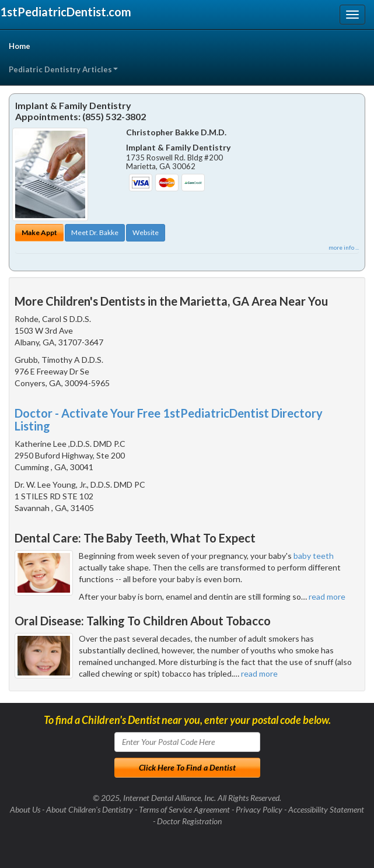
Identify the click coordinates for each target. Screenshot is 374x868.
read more (327, 596)
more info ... (344, 247)
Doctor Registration (189, 821)
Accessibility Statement (326, 809)
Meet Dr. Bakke (95, 232)
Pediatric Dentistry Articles (63, 69)
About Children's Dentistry (90, 809)
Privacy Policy (259, 809)
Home (20, 46)
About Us (25, 809)
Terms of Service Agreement (184, 809)
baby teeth (314, 556)
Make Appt (39, 232)
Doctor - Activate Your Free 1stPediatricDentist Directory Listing (169, 419)
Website (146, 232)
